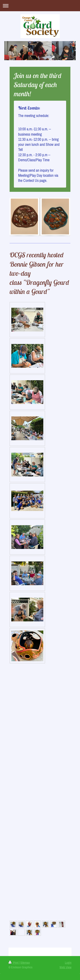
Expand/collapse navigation (40, 6)
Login (68, 963)
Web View (65, 967)
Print (14, 963)
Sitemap (25, 963)
